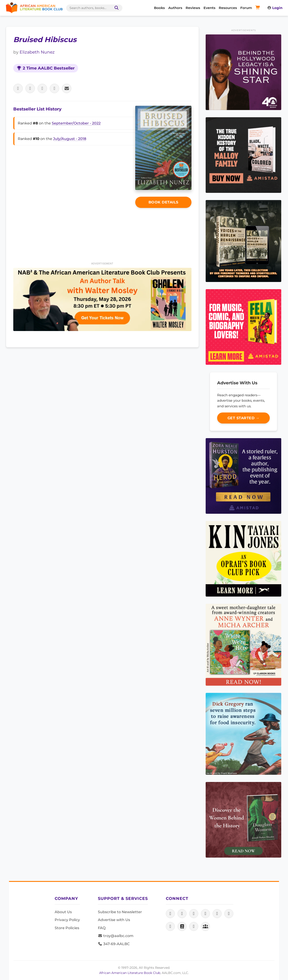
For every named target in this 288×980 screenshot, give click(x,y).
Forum (246, 8)
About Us (63, 912)
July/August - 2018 (70, 139)
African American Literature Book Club (130, 973)
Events (210, 8)
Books (159, 8)
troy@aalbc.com (116, 936)
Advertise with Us (114, 920)
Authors (175, 8)
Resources (228, 8)
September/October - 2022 (76, 123)
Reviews (193, 8)
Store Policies (67, 928)
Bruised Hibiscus (45, 39)
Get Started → (244, 418)
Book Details (163, 202)
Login (275, 8)
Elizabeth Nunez (37, 52)
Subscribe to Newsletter (120, 912)
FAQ (102, 928)
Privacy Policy (67, 920)
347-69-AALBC (114, 944)
